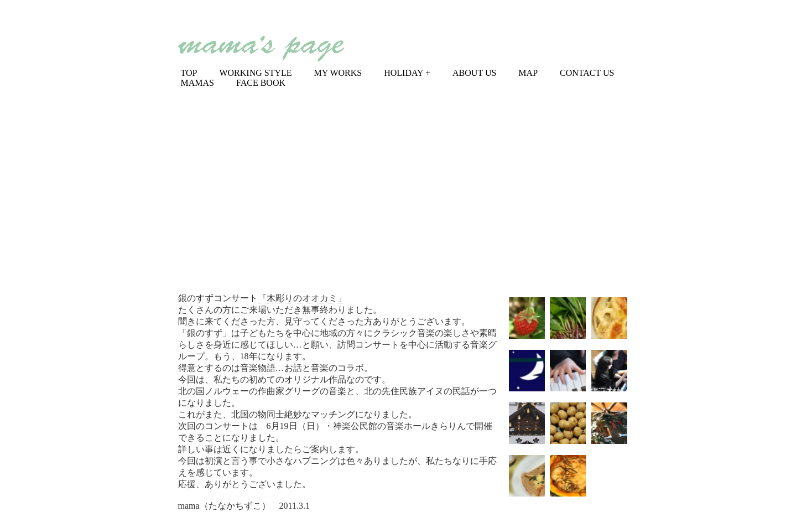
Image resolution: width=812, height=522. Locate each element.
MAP (528, 73)
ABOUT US (474, 73)
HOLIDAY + (407, 73)
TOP (189, 73)
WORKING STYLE (255, 73)
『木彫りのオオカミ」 (302, 298)
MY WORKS (338, 73)
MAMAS (197, 83)
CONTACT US (587, 73)
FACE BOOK (261, 83)
